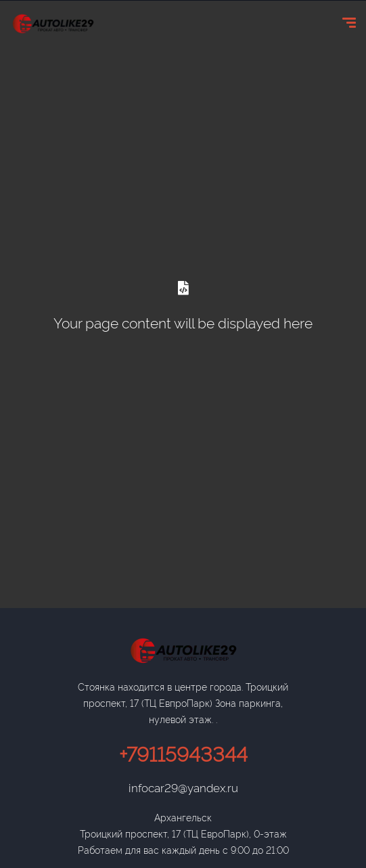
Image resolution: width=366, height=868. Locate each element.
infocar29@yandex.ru (183, 787)
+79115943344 (183, 753)
